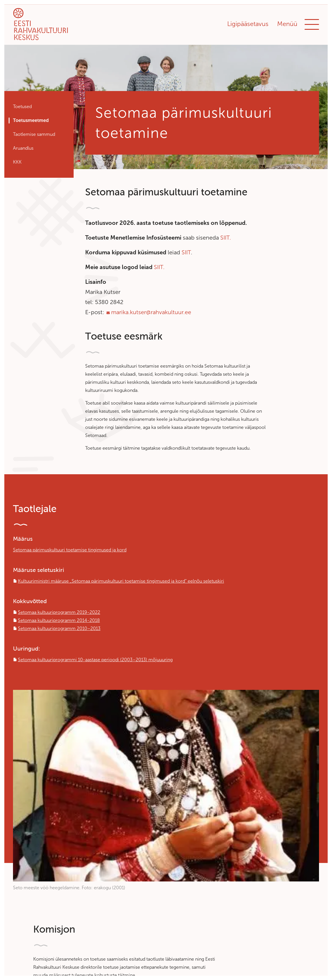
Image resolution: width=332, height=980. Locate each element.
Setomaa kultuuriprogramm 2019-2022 (59, 612)
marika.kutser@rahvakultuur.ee (151, 312)
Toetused (22, 106)
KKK (17, 162)
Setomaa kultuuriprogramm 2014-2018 (59, 620)
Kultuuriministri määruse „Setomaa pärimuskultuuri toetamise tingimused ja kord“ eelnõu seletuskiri (121, 581)
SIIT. (226, 238)
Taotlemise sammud (34, 134)
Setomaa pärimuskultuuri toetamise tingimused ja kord (70, 550)
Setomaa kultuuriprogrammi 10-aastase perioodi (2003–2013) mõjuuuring (95, 660)
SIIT (186, 252)
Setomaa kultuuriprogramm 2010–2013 (59, 628)
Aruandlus (23, 148)
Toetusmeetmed (31, 120)
